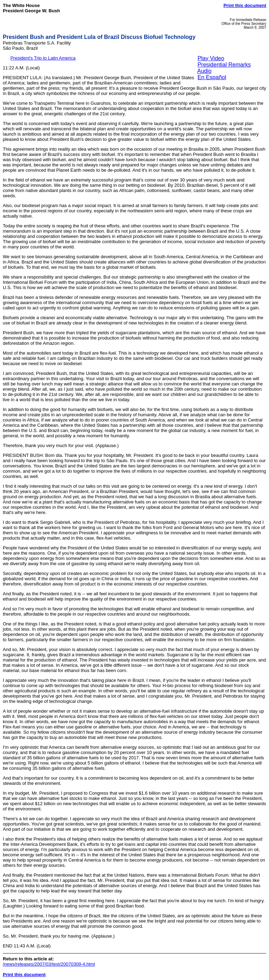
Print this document (245, 5)
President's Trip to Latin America (43, 58)
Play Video (211, 58)
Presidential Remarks (224, 65)
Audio (204, 71)
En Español (212, 77)
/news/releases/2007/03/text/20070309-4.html (49, 964)
